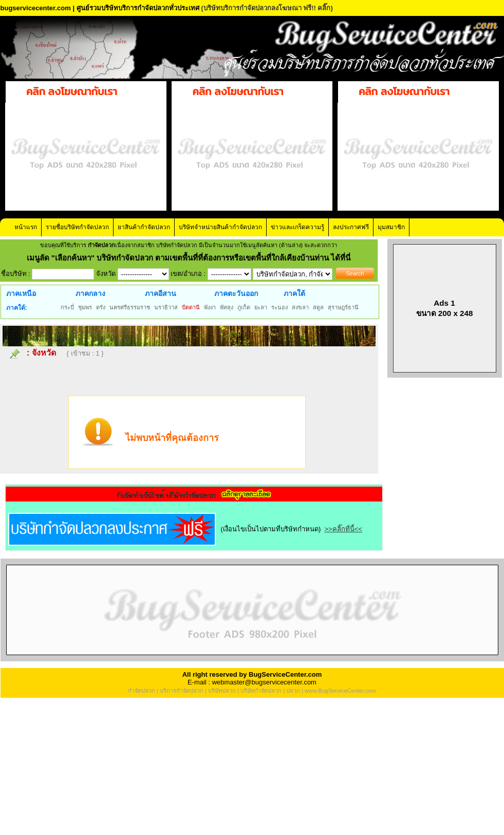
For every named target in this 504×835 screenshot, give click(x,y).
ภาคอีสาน (161, 293)
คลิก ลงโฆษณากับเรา (72, 91)
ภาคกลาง (90, 293)
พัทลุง (227, 307)
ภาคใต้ (294, 293)
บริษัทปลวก (222, 691)
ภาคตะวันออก (236, 293)
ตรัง (101, 307)
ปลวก (293, 691)
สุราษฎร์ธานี (343, 307)
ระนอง (279, 307)
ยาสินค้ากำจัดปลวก (144, 227)
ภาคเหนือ (21, 293)
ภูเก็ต (244, 307)
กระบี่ (67, 307)
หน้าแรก (26, 227)
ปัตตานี (191, 307)
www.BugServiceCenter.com (340, 691)
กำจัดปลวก (142, 691)
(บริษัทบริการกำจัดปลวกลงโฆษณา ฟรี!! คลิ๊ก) (267, 8)
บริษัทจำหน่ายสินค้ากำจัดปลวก (220, 227)
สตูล (318, 307)
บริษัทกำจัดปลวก (261, 691)
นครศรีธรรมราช (130, 307)
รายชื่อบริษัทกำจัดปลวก (77, 227)
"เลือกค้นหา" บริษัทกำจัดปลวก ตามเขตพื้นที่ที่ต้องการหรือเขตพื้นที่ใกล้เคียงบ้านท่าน (191, 258)
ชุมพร (85, 307)
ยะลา (261, 307)
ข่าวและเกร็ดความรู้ (297, 227)
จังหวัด (44, 353)
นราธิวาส (166, 307)
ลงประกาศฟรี (351, 227)
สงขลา (300, 307)
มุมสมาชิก (391, 227)
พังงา (210, 307)
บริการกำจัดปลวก (182, 691)
